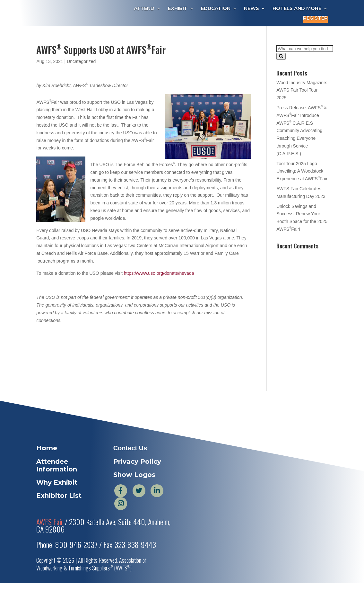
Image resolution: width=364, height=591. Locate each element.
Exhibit (178, 9)
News (251, 9)
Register (315, 18)
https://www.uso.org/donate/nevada (159, 273)
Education (216, 9)
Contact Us (130, 448)
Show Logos (134, 475)
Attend (144, 9)
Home (47, 448)
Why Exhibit (57, 482)
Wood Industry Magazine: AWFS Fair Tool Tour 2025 (302, 90)
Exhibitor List (59, 496)
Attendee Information (57, 465)
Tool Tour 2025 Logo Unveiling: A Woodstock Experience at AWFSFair (302, 171)
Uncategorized (81, 61)
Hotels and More (297, 9)
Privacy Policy (137, 461)
